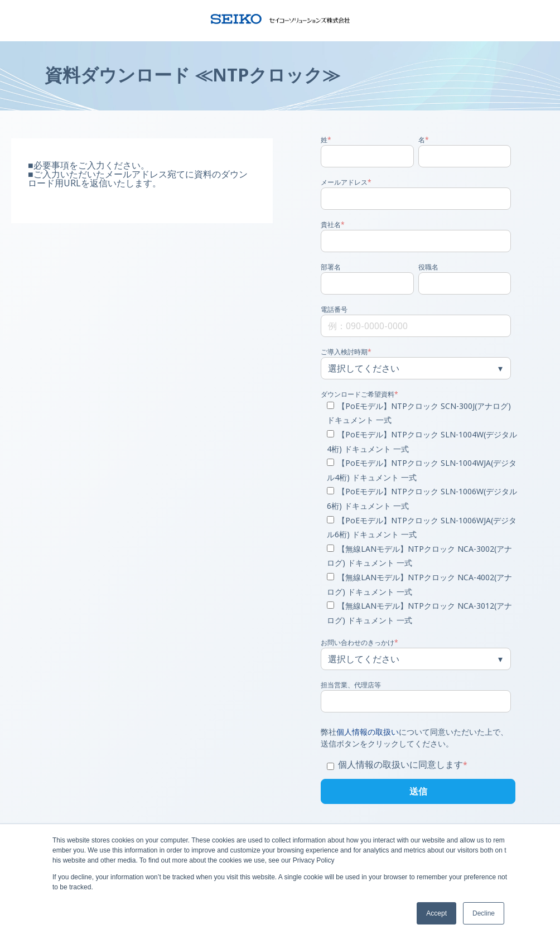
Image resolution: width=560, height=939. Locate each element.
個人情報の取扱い (368, 732)
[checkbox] (416, 514)
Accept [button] (436, 913)
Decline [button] (484, 913)
